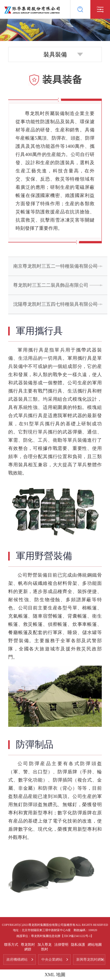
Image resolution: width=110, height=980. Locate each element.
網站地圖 (95, 945)
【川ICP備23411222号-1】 (77, 936)
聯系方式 (11, 945)
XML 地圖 (55, 975)
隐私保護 (78, 945)
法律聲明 (61, 945)
